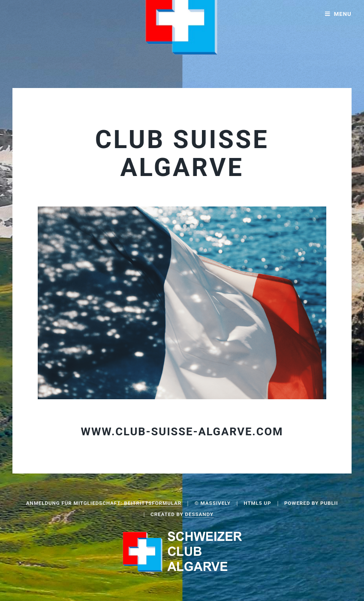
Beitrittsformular (153, 503)
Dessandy (199, 514)
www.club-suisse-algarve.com (182, 431)
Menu (343, 14)
